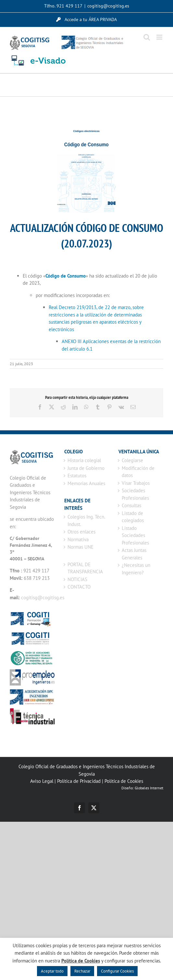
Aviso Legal (42, 781)
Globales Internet (149, 788)
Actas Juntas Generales (134, 554)
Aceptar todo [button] (52, 971)
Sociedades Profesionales (135, 494)
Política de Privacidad (79, 781)
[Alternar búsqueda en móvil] (147, 37)
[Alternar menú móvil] (160, 37)
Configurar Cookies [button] (117, 971)
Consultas (131, 505)
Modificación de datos (138, 472)
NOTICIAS (77, 579)
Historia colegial (84, 460)
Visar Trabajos (136, 483)
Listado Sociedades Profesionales (135, 535)
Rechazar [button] (82, 971)
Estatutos (77, 476)
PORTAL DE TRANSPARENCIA (85, 568)
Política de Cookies (124, 781)
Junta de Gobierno (86, 468)
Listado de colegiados (133, 517)
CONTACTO (79, 587)
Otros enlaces (81, 532)
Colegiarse (132, 460)
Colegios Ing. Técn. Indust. (86, 520)
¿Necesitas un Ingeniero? (136, 569)
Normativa (78, 539)
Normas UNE (80, 547)
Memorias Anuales (86, 483)
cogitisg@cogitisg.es (108, 6)
